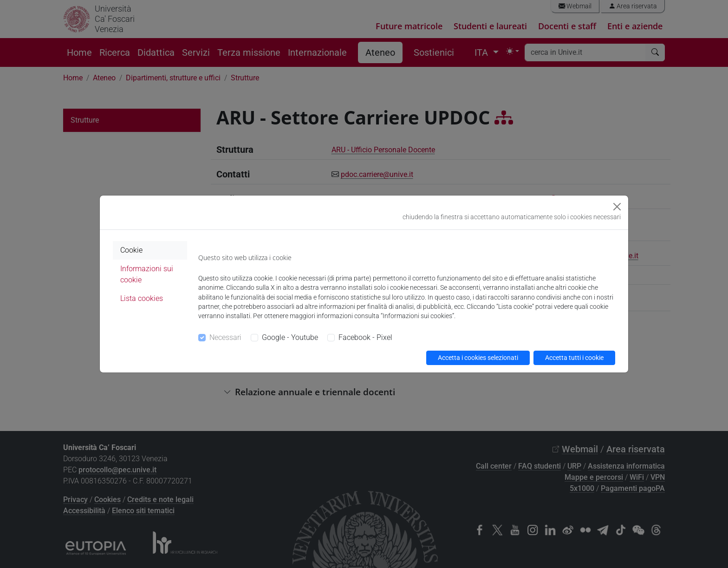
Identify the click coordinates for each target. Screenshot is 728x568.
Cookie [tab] (131, 250)
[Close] (617, 207)
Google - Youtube (290, 337)
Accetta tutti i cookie (574, 358)
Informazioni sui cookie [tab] (147, 274)
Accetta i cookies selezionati (478, 358)
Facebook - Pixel (365, 337)
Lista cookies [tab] (142, 298)
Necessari (225, 337)
